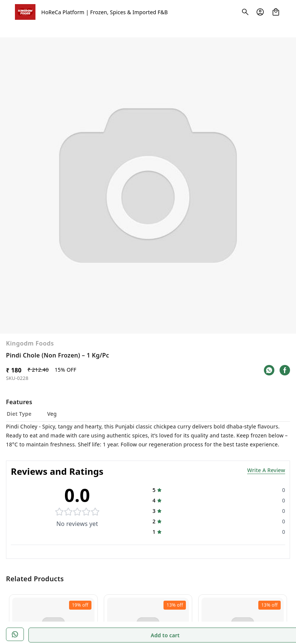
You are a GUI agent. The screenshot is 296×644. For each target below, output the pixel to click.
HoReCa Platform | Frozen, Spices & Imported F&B (105, 12)
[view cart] (276, 12)
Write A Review (266, 432)
